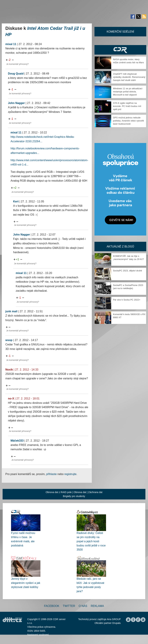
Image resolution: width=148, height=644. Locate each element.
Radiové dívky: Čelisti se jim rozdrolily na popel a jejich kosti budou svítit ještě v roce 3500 (91, 541)
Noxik (9, 370)
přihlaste (51, 474)
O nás (83, 606)
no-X (11, 399)
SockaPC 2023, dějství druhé (127, 271)
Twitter (69, 606)
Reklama (97, 606)
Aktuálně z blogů (120, 247)
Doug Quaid (16, 74)
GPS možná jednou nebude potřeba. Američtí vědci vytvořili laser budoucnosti (128, 121)
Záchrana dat (95, 492)
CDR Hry (120, 50)
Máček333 (17, 441)
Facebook (52, 606)
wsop (9, 340)
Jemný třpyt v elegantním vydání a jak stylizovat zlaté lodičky (26, 583)
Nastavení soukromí (38, 635)
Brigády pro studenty (74, 496)
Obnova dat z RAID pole (59, 492)
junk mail (11, 311)
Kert (16, 201)
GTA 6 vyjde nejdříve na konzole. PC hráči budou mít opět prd (127, 106)
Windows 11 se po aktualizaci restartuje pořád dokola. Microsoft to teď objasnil (128, 92)
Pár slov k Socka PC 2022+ (127, 300)
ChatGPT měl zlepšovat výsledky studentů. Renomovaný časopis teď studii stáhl (129, 77)
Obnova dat (80, 492)
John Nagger (16, 103)
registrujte (70, 474)
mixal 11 (11, 44)
